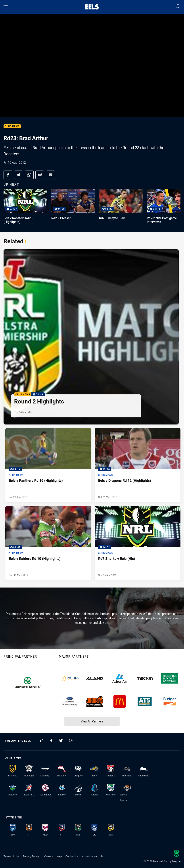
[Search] (178, 7)
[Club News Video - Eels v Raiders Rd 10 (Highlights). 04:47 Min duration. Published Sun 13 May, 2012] (48, 543)
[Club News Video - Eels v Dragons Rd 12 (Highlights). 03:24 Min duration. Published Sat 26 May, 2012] (138, 465)
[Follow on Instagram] (71, 741)
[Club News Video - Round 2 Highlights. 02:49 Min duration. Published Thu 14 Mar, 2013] (91, 337)
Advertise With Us (93, 856)
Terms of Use (11, 856)
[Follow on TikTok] (42, 741)
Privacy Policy (31, 856)
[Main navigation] (6, 7)
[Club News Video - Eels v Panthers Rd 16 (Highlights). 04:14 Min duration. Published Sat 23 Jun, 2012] (48, 465)
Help (59, 856)
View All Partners (92, 721)
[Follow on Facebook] (51, 741)
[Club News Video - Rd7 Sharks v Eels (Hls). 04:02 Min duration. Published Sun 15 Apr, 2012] (138, 543)
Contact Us (72, 856)
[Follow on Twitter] (61, 741)
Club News (12, 126)
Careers (49, 856)
